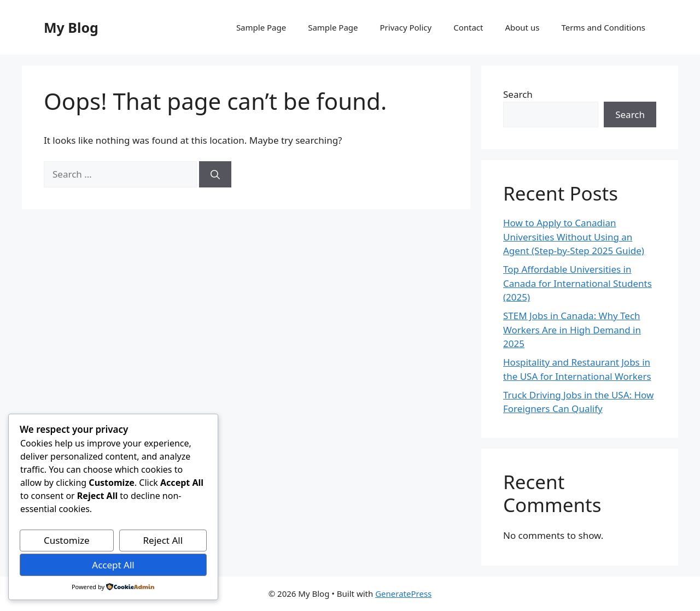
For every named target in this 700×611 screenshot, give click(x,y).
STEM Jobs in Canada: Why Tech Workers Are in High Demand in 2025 (572, 330)
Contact (468, 27)
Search (518, 94)
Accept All (113, 565)
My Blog (71, 27)
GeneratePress (403, 594)
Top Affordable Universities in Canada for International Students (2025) (577, 283)
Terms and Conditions (603, 27)
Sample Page (261, 27)
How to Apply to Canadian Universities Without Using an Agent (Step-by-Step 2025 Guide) (574, 237)
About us (522, 27)
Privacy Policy (406, 27)
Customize (67, 540)
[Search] (215, 174)
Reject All (163, 540)
